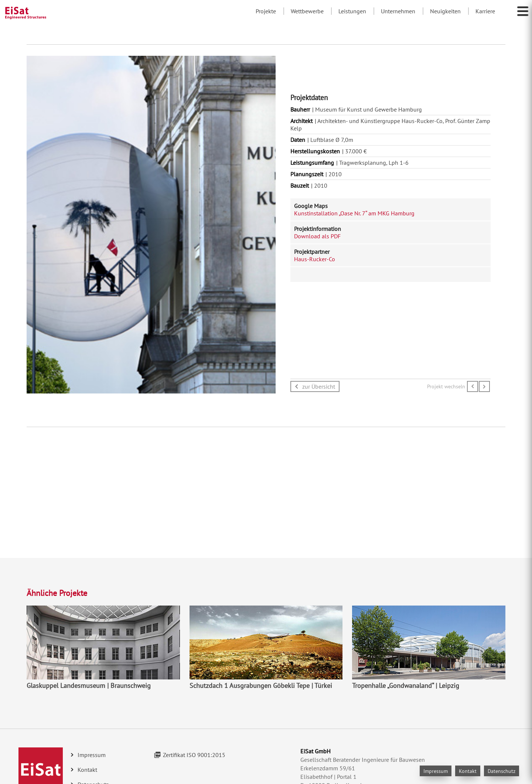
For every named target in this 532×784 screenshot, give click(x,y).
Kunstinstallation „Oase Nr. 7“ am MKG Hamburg (354, 213)
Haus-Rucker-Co (315, 259)
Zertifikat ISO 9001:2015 (194, 755)
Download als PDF (317, 236)
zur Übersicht (319, 386)
